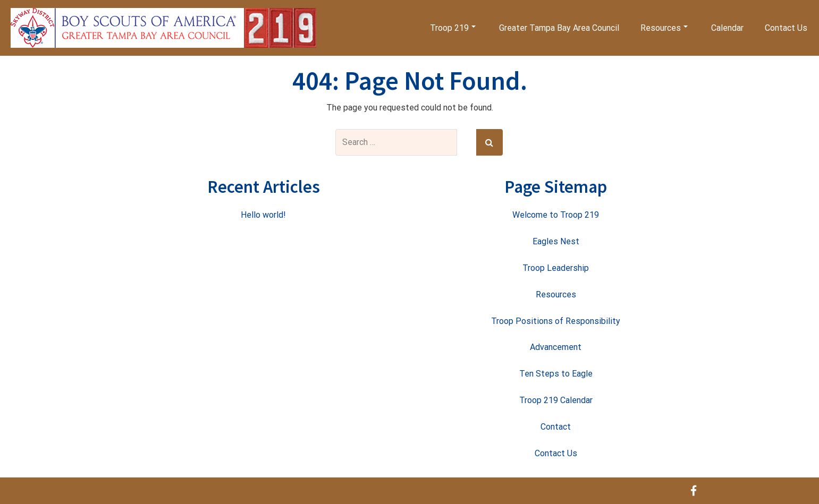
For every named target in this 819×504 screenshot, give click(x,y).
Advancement (556, 347)
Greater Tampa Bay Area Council (559, 28)
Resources (664, 28)
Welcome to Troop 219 (556, 215)
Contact (556, 427)
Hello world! (263, 215)
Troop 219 (453, 28)
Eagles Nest (556, 241)
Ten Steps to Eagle (556, 374)
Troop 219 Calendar (556, 400)
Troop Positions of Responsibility (556, 321)
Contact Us (786, 28)
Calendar (727, 28)
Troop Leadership (556, 268)
